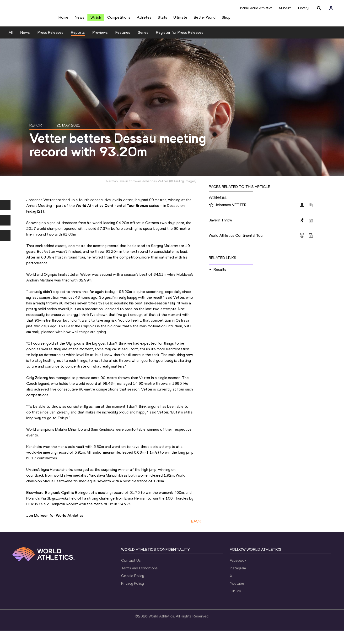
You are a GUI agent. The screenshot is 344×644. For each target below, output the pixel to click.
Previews (100, 46)
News (80, 19)
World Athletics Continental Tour (236, 249)
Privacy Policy (132, 597)
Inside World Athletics (256, 8)
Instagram (238, 581)
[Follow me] (211, 218)
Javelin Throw (220, 233)
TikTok (235, 604)
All (11, 46)
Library (303, 8)
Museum (285, 8)
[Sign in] (331, 8)
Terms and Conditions (139, 581)
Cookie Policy (133, 589)
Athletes (144, 19)
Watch (96, 19)
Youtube (237, 597)
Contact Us (131, 574)
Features (123, 46)
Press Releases (50, 46)
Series (143, 46)
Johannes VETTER (231, 218)
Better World (205, 19)
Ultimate (180, 19)
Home (63, 19)
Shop (226, 19)
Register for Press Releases (180, 46)
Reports (78, 46)
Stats (162, 19)
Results (220, 283)
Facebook (238, 574)
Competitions (119, 19)
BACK (196, 535)
